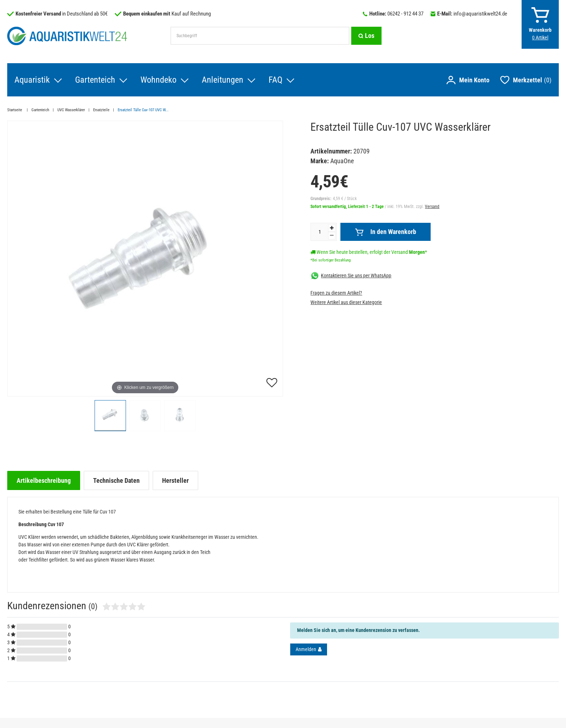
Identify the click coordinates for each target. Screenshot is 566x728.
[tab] (44, 480)
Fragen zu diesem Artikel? (336, 293)
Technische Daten (116, 480)
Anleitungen (223, 80)
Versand (432, 207)
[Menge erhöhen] (332, 228)
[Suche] (366, 36)
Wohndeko (158, 80)
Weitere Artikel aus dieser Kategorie (346, 302)
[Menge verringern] (332, 236)
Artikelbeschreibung (44, 480)
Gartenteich (95, 80)
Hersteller (175, 480)
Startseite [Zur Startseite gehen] (15, 110)
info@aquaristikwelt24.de (480, 14)
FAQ (275, 80)
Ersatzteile (101, 110)
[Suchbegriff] (260, 36)
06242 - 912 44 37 (405, 14)
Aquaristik (32, 80)
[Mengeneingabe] (319, 232)
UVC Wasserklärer (71, 110)
